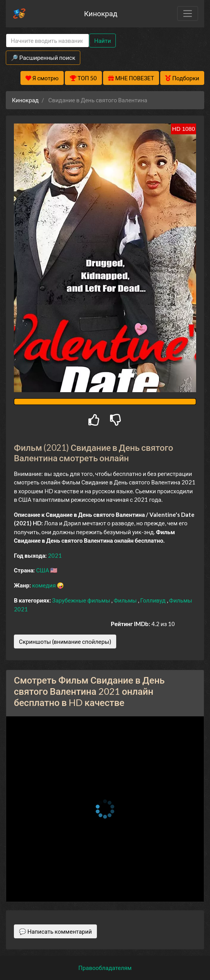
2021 (55, 555)
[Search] (47, 41)
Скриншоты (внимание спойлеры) (65, 641)
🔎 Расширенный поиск (43, 58)
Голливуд (153, 600)
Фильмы (126, 600)
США (43, 570)
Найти (102, 41)
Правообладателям (105, 968)
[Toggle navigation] (188, 14)
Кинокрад (101, 13)
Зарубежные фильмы (82, 600)
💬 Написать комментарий (55, 931)
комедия (45, 585)
